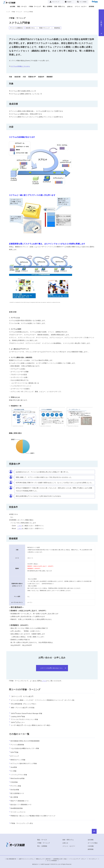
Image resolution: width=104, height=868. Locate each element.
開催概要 (50, 77)
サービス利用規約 (52, 861)
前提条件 (41, 77)
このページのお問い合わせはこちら (53, 668)
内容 (24, 77)
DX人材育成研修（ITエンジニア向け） (23, 704)
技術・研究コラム (60, 6)
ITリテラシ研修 (15, 786)
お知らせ (70, 6)
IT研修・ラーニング (35, 6)
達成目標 (17, 77)
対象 (11, 77)
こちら (20, 526)
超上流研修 (14, 797)
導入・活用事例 (48, 6)
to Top (92, 831)
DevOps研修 (14, 790)
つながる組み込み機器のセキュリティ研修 (24, 748)
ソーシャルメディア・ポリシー (78, 859)
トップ (8, 12)
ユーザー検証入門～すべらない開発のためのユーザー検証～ (30, 725)
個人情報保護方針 (11, 859)
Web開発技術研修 (16, 808)
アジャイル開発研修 (17, 745)
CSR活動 (91, 846)
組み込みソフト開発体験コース (20, 805)
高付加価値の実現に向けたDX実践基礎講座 (24, 741)
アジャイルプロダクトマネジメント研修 (24, 719)
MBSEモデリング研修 (17, 760)
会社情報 (13, 6)
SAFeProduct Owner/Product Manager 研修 (26, 713)
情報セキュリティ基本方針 (43, 859)
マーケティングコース (17, 812)
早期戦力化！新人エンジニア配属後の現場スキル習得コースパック (32, 816)
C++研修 (13, 771)
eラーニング (14, 756)
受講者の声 (32, 77)
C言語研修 (13, 782)
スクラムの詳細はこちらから (20, 66)
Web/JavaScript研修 (17, 778)
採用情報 (91, 6)
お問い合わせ (101, 27)
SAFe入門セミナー (17, 722)
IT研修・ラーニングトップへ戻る (21, 823)
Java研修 (13, 767)
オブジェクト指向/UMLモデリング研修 (23, 764)
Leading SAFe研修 (17, 717)
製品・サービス (22, 6)
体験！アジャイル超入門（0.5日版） (22, 708)
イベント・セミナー (81, 6)
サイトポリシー (93, 859)
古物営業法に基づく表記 (60, 859)
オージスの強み (93, 843)
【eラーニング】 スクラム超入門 (21, 696)
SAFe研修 (14, 752)
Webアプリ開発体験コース (19, 801)
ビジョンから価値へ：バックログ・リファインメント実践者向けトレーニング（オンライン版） (42, 700)
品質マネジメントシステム (26, 859)
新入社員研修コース (17, 793)
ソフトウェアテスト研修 (18, 775)
